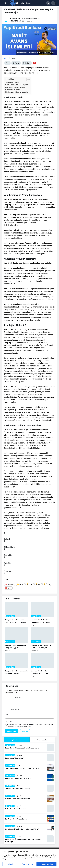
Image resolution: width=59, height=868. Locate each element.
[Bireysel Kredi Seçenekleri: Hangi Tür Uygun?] (16, 639)
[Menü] (6, 3)
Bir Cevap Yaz (12, 686)
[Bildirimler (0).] (53, 3)
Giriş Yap (25, 731)
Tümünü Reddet (27, 864)
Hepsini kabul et (47, 864)
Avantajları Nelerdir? (13, 90)
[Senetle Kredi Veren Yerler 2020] (30, 798)
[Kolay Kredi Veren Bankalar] (30, 808)
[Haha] (30, 584)
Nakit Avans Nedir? (13, 82)
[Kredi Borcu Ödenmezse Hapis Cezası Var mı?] (30, 747)
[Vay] (38, 584)
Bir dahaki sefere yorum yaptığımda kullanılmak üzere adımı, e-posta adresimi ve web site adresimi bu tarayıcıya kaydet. (30, 725)
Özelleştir (10, 864)
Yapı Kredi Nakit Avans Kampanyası (18, 85)
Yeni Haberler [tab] (42, 740)
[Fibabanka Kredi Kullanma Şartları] (30, 778)
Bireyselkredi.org (16, 18)
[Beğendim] (9, 584)
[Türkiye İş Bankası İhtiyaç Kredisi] (30, 788)
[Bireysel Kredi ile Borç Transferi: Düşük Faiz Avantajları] (43, 665)
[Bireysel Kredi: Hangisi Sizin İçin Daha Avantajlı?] (43, 639)
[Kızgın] (8, 588)
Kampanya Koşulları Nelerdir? (16, 87)
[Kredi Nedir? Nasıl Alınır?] (30, 758)
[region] (29, 858)
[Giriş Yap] (48, 3)
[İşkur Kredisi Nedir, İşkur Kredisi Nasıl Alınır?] (30, 829)
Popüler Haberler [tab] (17, 740)
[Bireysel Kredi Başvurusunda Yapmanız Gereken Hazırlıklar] (16, 665)
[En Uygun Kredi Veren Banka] (30, 818)
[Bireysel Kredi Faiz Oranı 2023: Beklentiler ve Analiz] (16, 614)
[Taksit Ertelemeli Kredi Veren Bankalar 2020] (30, 768)
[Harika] (20, 584)
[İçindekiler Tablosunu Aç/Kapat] (27, 79)
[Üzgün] (47, 584)
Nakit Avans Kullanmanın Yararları (17, 92)
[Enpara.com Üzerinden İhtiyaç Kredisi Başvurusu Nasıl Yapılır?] (30, 839)
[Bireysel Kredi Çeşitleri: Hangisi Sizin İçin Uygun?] (43, 614)
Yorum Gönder (12, 731)
